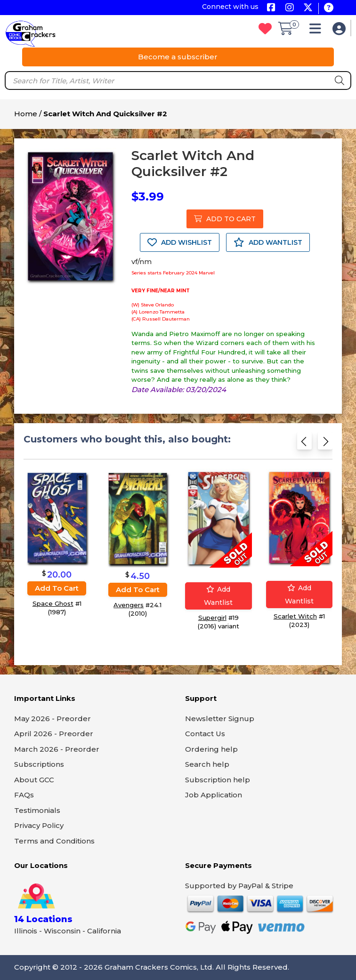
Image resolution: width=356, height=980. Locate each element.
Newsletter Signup (220, 719)
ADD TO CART (225, 219)
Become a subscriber (178, 57)
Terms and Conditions (54, 841)
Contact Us (205, 734)
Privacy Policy (39, 825)
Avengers (129, 605)
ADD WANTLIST (268, 242)
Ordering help (211, 749)
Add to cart (57, 589)
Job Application (214, 795)
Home (26, 114)
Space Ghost (53, 604)
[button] (318, 31)
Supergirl (212, 618)
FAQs (24, 795)
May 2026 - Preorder (53, 719)
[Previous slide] (304, 444)
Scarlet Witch (295, 617)
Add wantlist (218, 596)
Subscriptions (39, 764)
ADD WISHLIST (180, 242)
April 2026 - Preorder (54, 734)
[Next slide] (325, 444)
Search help (207, 764)
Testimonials (37, 810)
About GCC (34, 780)
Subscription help (218, 780)
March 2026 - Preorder (57, 749)
